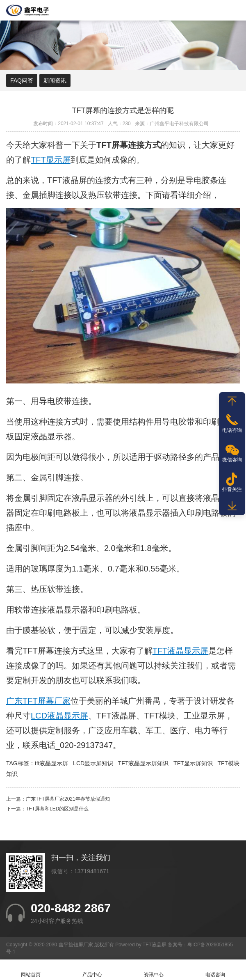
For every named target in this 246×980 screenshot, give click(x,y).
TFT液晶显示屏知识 (143, 763)
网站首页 (31, 970)
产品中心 (92, 970)
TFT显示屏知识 (193, 763)
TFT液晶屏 (67, 180)
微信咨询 (232, 460)
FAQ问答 (22, 80)
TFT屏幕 (38, 651)
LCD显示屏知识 (93, 763)
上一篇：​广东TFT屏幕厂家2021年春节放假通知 (58, 799)
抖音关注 (232, 489)
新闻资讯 (55, 80)
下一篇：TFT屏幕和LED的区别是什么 (47, 809)
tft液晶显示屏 (52, 763)
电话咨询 (215, 970)
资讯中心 (154, 970)
